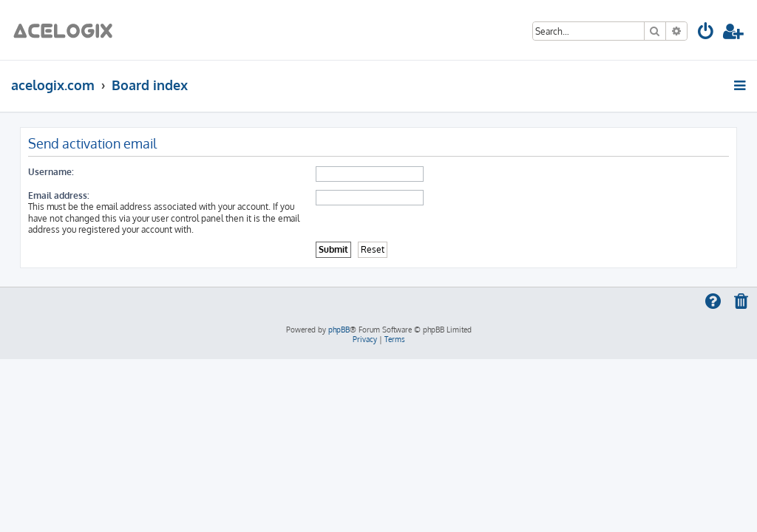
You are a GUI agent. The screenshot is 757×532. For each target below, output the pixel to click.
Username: (51, 172)
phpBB (339, 330)
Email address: (59, 195)
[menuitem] (706, 34)
